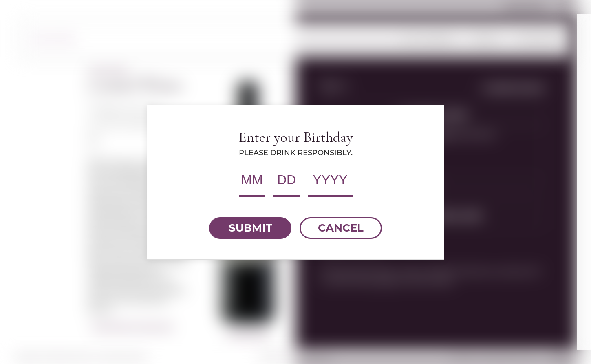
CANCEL (341, 228)
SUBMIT (250, 228)
